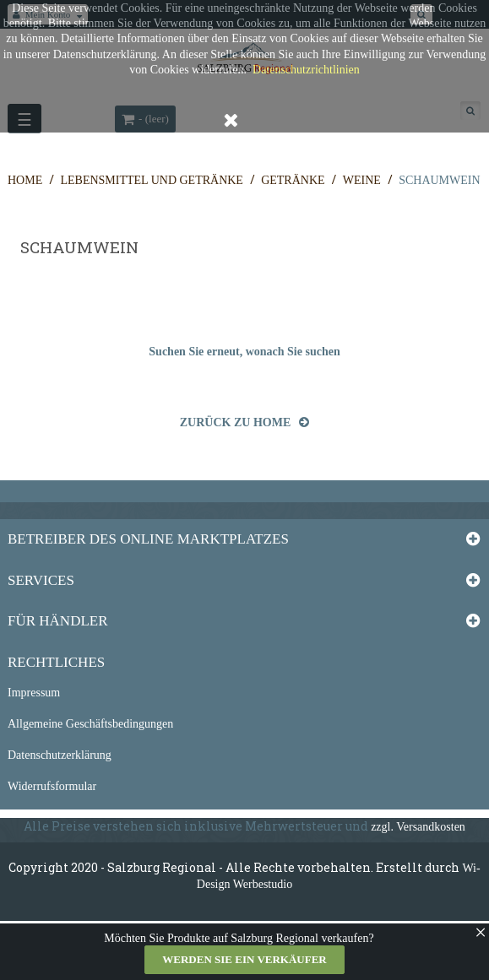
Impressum (34, 693)
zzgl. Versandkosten (418, 827)
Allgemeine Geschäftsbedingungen (90, 724)
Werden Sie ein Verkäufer (244, 959)
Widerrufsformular (52, 786)
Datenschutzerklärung (60, 755)
